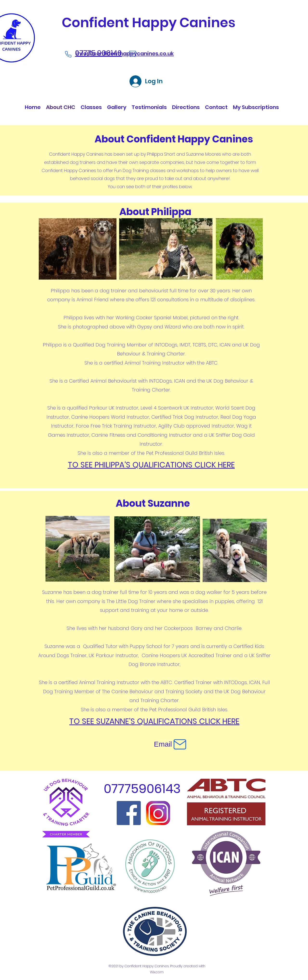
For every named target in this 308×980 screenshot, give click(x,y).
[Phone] (68, 54)
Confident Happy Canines (149, 22)
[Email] (171, 744)
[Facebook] (129, 813)
